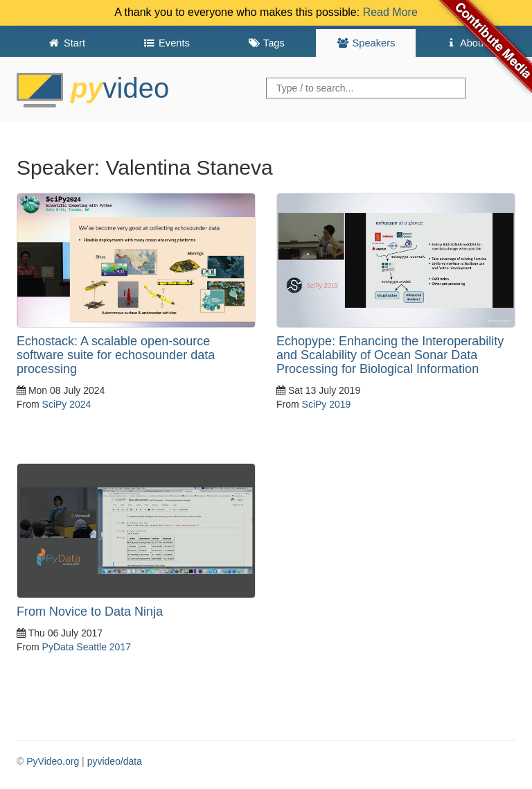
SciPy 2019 (327, 404)
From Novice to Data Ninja (90, 612)
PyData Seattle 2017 (87, 647)
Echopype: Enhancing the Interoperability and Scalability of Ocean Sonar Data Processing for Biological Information (390, 355)
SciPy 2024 (67, 404)
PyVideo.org (53, 761)
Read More (390, 12)
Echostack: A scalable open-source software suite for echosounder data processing (116, 355)
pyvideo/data (115, 761)
